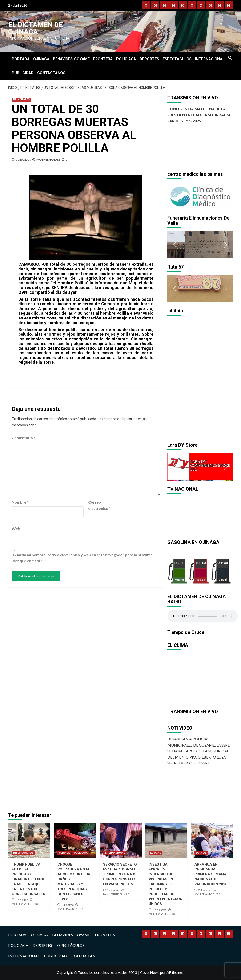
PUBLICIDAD (23, 73)
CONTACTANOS (51, 73)
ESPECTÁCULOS (177, 59)
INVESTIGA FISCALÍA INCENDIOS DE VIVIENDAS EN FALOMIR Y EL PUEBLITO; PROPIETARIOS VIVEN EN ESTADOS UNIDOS (165, 884)
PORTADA (21, 59)
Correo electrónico (99, 505)
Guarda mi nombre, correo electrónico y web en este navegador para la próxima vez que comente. (83, 558)
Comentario (24, 438)
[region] (200, 196)
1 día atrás (22, 900)
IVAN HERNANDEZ (48, 160)
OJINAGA (41, 59)
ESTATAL (155, 853)
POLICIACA (126, 59)
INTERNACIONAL (210, 59)
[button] (175, 196)
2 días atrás (159, 910)
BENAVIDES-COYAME (71, 59)
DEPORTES (149, 59)
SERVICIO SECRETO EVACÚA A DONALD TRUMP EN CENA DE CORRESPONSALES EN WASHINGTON (120, 874)
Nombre (20, 502)
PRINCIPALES (22, 100)
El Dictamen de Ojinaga (36, 28)
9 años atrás (23, 160)
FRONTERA (103, 59)
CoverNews (150, 972)
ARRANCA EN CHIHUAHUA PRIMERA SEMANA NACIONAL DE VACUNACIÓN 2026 (211, 874)
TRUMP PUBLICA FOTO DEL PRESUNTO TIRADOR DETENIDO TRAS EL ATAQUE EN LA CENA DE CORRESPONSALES (29, 879)
